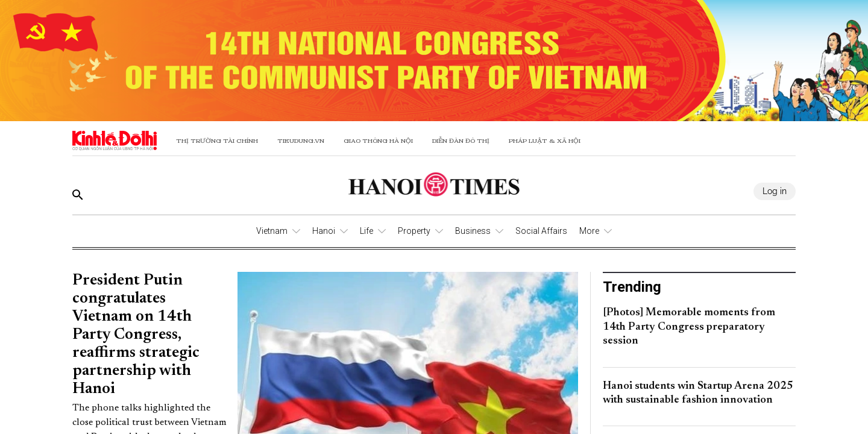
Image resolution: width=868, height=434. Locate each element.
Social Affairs (541, 231)
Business (473, 231)
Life (366, 231)
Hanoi (324, 231)
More (589, 231)
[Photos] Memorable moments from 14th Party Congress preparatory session (689, 327)
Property (414, 231)
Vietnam (272, 231)
